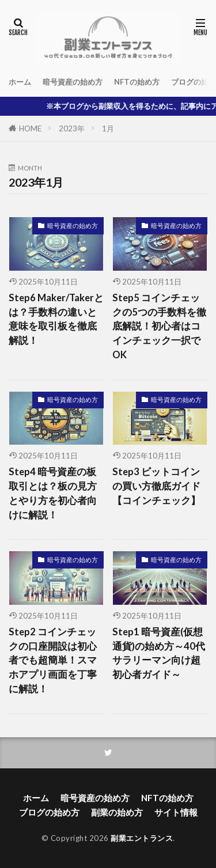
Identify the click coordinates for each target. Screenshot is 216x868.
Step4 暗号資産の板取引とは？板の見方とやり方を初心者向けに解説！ (53, 493)
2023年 (72, 128)
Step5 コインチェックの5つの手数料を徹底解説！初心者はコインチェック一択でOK (159, 326)
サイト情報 (176, 812)
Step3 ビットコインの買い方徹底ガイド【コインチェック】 (156, 486)
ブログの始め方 (49, 812)
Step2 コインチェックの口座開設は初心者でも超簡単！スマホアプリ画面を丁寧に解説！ (53, 660)
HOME (30, 128)
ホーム (20, 82)
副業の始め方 (117, 812)
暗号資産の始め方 (73, 82)
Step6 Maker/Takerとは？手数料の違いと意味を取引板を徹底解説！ (56, 319)
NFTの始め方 (137, 82)
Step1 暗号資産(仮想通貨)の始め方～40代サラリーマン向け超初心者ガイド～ (159, 653)
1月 (108, 128)
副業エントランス (142, 838)
